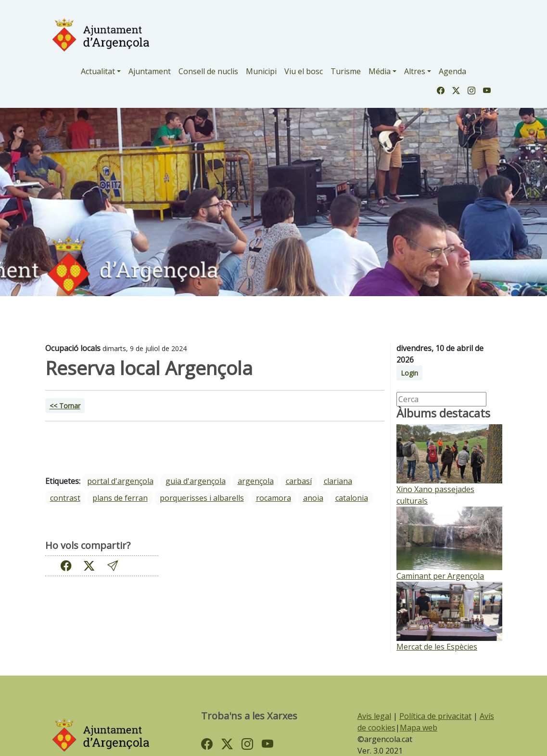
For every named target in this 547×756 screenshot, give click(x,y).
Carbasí (299, 481)
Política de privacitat (435, 716)
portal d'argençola (120, 481)
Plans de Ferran (120, 498)
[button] (113, 566)
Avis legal (374, 716)
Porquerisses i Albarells (202, 498)
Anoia (313, 498)
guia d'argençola (196, 481)
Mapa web (419, 728)
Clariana (338, 481)
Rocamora (273, 498)
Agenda (452, 71)
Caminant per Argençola (440, 576)
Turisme (346, 71)
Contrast (65, 498)
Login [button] (409, 373)
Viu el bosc (304, 71)
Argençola (256, 481)
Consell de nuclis (208, 71)
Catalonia (352, 498)
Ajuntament (150, 71)
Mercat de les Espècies (437, 647)
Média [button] (380, 71)
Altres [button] (415, 71)
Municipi (261, 71)
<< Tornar (65, 406)
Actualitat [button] (98, 71)
